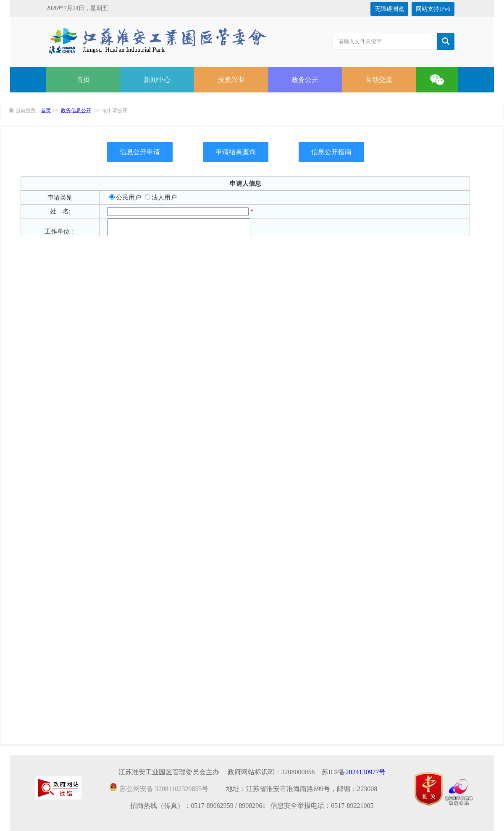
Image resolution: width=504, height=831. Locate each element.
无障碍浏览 (389, 9)
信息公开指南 (331, 152)
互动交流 (379, 80)
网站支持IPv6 (433, 9)
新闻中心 (157, 80)
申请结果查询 (236, 152)
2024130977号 (365, 772)
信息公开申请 (140, 152)
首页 (83, 80)
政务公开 (305, 80)
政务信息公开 (76, 110)
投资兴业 (231, 80)
